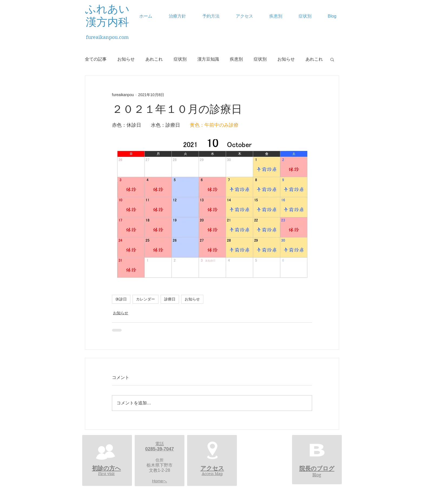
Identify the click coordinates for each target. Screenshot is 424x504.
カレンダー (145, 299)
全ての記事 (96, 59)
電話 (160, 444)
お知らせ (126, 59)
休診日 (121, 299)
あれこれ (154, 59)
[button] (332, 59)
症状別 (180, 59)
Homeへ (159, 481)
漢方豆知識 (208, 59)
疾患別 (236, 59)
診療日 (170, 299)
